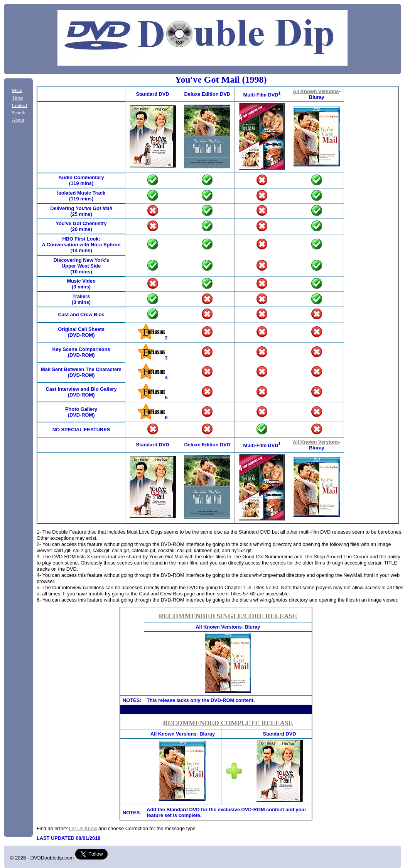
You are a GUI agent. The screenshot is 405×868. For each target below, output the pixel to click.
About (18, 120)
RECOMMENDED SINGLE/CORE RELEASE (228, 616)
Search (19, 113)
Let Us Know (83, 828)
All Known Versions (316, 91)
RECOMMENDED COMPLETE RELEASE (228, 723)
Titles (18, 98)
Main (17, 90)
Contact (20, 105)
